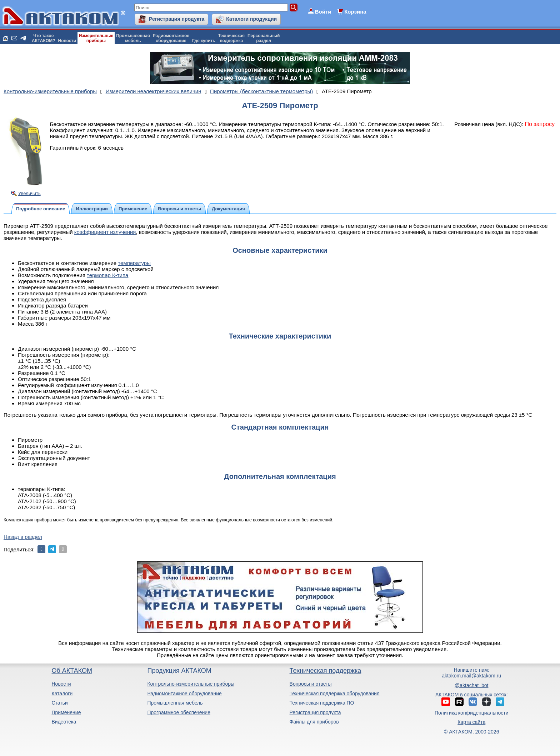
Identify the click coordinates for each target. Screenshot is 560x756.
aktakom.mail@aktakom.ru (471, 676)
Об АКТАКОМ (72, 671)
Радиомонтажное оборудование (184, 694)
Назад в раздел (23, 537)
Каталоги (62, 694)
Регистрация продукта (177, 19)
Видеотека (64, 722)
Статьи (59, 703)
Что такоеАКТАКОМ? (44, 38)
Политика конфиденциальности (472, 713)
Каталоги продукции (251, 19)
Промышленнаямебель (133, 38)
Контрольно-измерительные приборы (191, 684)
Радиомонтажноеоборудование (171, 38)
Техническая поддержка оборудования (335, 694)
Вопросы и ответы (311, 684)
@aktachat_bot (471, 685)
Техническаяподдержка (231, 38)
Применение (66, 712)
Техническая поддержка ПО (322, 703)
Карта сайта (471, 722)
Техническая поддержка (326, 671)
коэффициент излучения (105, 232)
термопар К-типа (107, 275)
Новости (67, 41)
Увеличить (29, 193)
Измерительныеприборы (96, 38)
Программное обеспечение (179, 712)
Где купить (204, 41)
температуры (134, 263)
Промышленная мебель (175, 703)
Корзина (355, 12)
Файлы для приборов (314, 722)
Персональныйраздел (264, 38)
